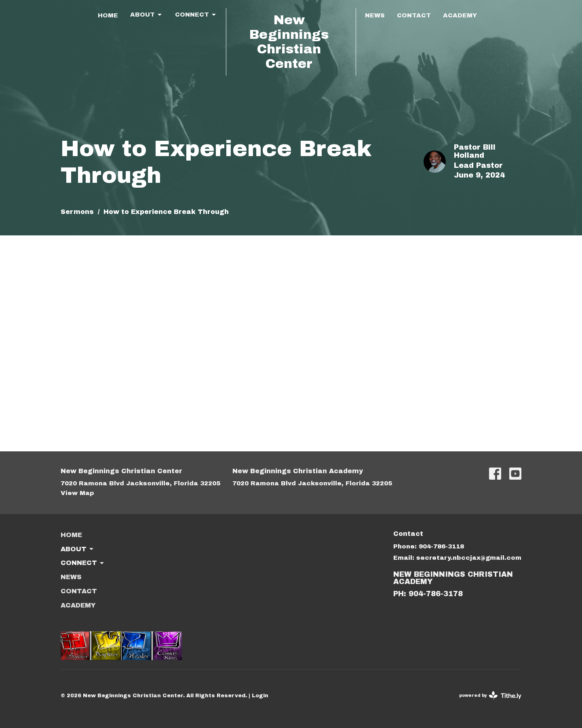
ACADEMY (460, 15)
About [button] (78, 549)
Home (108, 15)
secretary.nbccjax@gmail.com (469, 558)
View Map (77, 493)
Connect (196, 15)
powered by (490, 695)
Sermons (77, 212)
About (147, 15)
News (375, 15)
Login (260, 696)
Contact (414, 15)
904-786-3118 (441, 546)
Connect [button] (83, 563)
